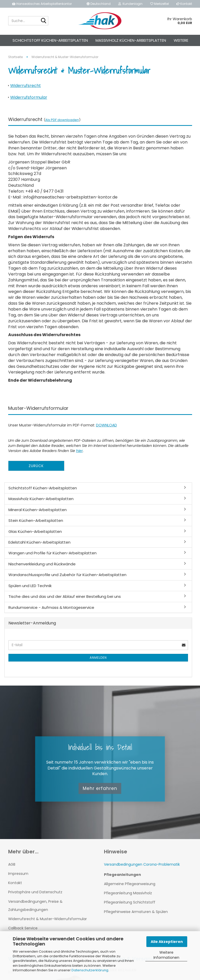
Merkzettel (160, 4)
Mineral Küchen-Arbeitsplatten (38, 514)
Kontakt (184, 4)
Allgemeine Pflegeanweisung (130, 888)
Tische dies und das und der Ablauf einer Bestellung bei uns (65, 601)
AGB (12, 869)
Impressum (18, 878)
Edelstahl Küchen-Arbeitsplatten (39, 547)
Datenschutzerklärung (90, 970)
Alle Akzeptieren (167, 942)
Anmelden (98, 662)
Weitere (181, 40)
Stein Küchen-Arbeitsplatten (36, 525)
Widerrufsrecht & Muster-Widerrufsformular (48, 923)
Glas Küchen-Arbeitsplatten (35, 536)
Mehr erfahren (100, 793)
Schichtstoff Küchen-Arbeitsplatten (50, 40)
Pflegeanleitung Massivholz (128, 898)
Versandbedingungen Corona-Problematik (142, 869)
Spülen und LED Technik (30, 590)
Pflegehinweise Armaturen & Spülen (136, 916)
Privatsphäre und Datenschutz (35, 897)
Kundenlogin (130, 4)
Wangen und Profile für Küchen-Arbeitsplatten (52, 558)
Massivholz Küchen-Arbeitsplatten (131, 40)
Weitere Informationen (166, 955)
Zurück (36, 470)
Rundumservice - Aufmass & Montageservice (51, 612)
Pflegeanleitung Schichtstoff (130, 907)
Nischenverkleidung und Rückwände (42, 569)
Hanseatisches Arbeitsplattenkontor (42, 4)
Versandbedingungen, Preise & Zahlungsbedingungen (35, 910)
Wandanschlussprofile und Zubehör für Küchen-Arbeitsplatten (67, 579)
